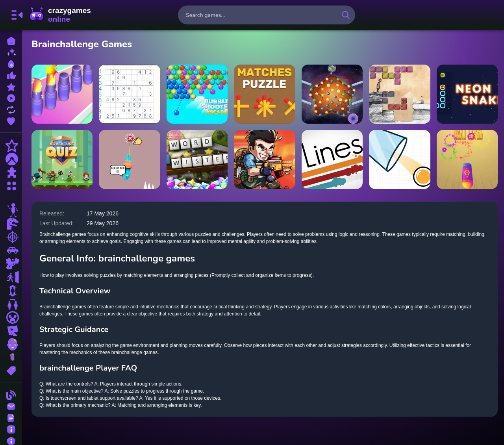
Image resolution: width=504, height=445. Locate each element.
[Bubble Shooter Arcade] (197, 94)
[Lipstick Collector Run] (62, 94)
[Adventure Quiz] (62, 159)
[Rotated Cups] (399, 159)
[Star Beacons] (332, 94)
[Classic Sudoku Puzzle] (129, 94)
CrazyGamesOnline (60, 15)
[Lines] (332, 159)
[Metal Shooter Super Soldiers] (264, 159)
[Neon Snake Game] (467, 94)
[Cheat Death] (399, 94)
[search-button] (346, 15)
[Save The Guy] (129, 159)
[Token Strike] (467, 159)
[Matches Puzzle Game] (264, 94)
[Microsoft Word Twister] (197, 159)
